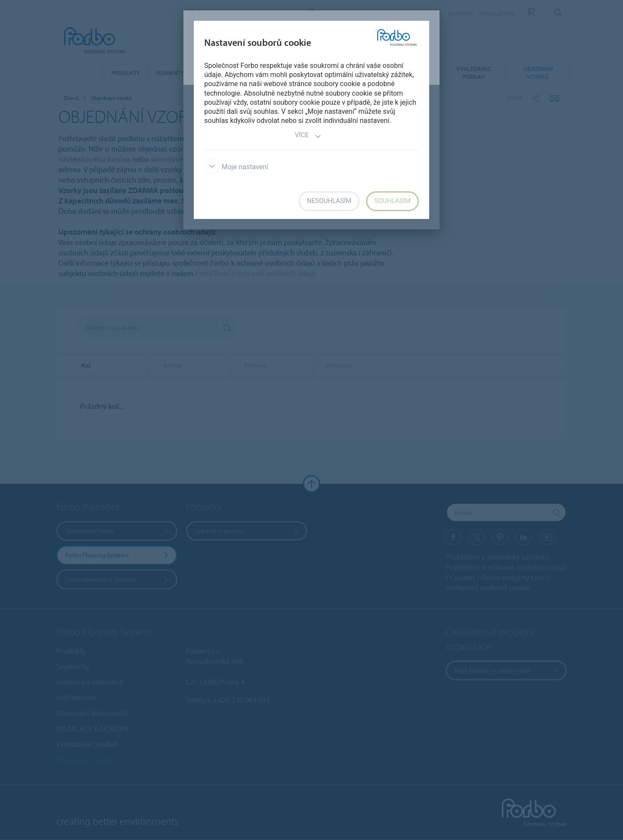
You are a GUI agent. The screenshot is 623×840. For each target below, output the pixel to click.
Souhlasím (392, 201)
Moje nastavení (236, 167)
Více (308, 136)
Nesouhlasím (329, 201)
